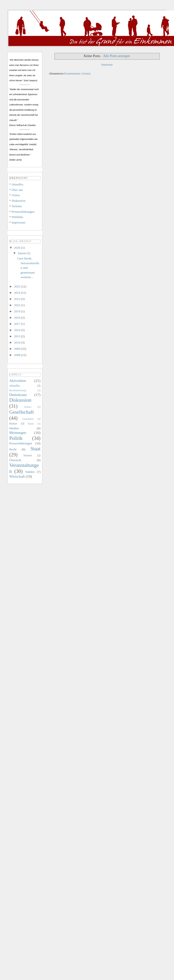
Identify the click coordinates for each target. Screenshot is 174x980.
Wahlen (30, 472)
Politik (16, 438)
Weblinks (17, 217)
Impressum (18, 222)
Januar (22, 253)
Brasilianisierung (18, 390)
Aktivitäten (18, 381)
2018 (18, 318)
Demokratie (18, 395)
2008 (18, 355)
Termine (17, 206)
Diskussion (18, 201)
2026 (18, 248)
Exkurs (28, 407)
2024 (18, 293)
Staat (36, 449)
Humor (13, 424)
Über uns (17, 190)
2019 (18, 311)
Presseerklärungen (23, 212)
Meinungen (18, 433)
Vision (16, 195)
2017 (18, 324)
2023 (18, 299)
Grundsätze (28, 419)
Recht (13, 449)
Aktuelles (17, 184)
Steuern (28, 456)
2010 (18, 342)
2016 (18, 330)
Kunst (31, 424)
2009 (18, 349)
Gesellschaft (22, 412)
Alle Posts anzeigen (117, 56)
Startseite (107, 65)
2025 (18, 286)
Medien (14, 428)
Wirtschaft (17, 476)
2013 (18, 336)
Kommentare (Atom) (77, 73)
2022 (18, 305)
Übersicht (15, 460)
